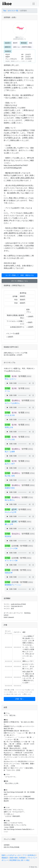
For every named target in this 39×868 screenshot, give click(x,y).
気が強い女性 (10, 476)
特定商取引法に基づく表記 (20, 860)
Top (5, 11)
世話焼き (8, 536)
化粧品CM (9, 573)
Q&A (3, 855)
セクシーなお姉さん (12, 403)
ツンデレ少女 (10, 439)
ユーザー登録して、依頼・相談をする (20, 275)
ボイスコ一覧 (13, 11)
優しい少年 (9, 524)
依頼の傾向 (14, 858)
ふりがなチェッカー (14, 855)
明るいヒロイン (11, 379)
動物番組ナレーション (13, 585)
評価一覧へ (20, 699)
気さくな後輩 (10, 452)
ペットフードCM (11, 548)
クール (7, 391)
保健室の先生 (10, 488)
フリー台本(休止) (29, 855)
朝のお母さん (10, 500)
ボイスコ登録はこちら (20, 281)
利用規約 (23, 858)
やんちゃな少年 (11, 512)
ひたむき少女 (10, 415)
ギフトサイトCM (11, 561)
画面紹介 (5, 858)
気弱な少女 (9, 427)
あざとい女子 (10, 464)
